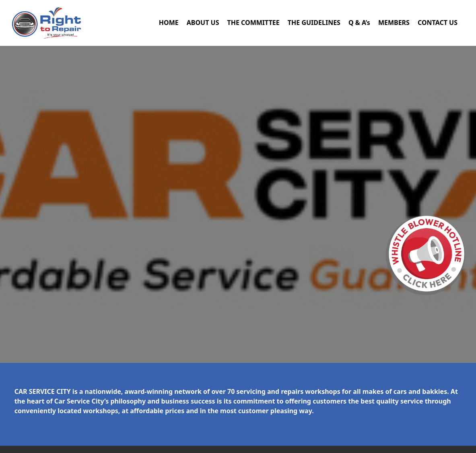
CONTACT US (438, 23)
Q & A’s (359, 23)
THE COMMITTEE (253, 23)
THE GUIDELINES (314, 23)
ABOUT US (203, 23)
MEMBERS (394, 23)
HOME (169, 23)
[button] (426, 255)
